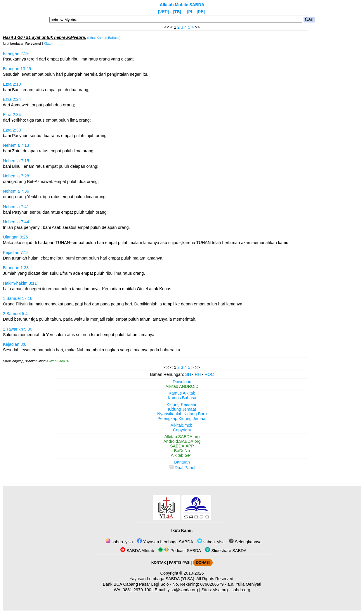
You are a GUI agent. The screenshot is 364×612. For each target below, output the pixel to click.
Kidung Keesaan (182, 404)
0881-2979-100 (137, 590)
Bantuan (182, 462)
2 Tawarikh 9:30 (18, 329)
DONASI (203, 563)
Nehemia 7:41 (16, 207)
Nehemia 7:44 (16, 222)
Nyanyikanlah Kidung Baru (182, 414)
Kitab (48, 44)
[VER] (164, 12)
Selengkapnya (245, 542)
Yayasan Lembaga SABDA (165, 542)
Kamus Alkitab (182, 393)
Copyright (182, 430)
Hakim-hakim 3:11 (20, 283)
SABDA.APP (182, 446)
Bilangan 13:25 (17, 69)
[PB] (201, 12)
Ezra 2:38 (12, 130)
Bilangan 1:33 (16, 268)
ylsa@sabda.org (183, 590)
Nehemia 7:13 (16, 145)
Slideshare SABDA (226, 551)
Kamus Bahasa (182, 398)
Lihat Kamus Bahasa (104, 38)
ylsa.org (220, 590)
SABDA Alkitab (137, 551)
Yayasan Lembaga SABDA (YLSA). (163, 579)
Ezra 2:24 (12, 99)
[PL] (191, 12)
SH (188, 374)
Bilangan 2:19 (16, 53)
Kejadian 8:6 (15, 344)
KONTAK (159, 563)
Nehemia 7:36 (16, 191)
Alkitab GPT (182, 455)
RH (198, 374)
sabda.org (241, 590)
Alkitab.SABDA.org (182, 437)
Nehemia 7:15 (16, 161)
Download (182, 382)
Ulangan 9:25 (15, 237)
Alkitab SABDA (58, 361)
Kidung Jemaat (182, 409)
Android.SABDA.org (182, 441)
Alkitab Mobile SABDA (182, 5)
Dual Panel (182, 468)
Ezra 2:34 (12, 115)
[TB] (177, 12)
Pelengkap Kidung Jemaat (182, 419)
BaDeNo (182, 451)
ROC (209, 374)
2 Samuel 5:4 (15, 314)
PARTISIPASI (180, 563)
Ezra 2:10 (12, 84)
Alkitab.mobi (182, 425)
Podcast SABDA (180, 551)
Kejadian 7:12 (16, 253)
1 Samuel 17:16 (18, 298)
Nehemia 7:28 (16, 176)
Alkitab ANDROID (182, 386)
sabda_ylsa (119, 542)
